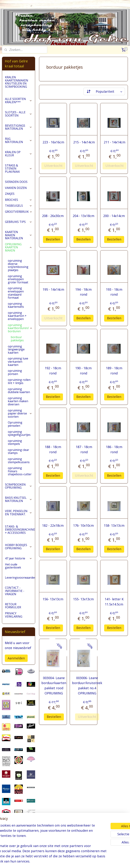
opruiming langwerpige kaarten (16, 349)
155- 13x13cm (84, 599)
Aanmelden (16, 658)
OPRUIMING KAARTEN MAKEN (19, 247)
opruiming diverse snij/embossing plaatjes (18, 265)
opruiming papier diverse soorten (20, 413)
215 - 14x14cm (84, 142)
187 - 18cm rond (84, 449)
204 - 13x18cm (84, 216)
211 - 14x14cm (115, 142)
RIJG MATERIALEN (19, 140)
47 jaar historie (19, 558)
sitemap (57, 862)
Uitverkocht (54, 166)
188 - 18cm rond (53, 449)
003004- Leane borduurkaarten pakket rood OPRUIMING (54, 685)
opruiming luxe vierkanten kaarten (18, 362)
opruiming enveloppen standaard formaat (16, 293)
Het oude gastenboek (13, 566)
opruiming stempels (15, 442)
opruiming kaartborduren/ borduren (20, 328)
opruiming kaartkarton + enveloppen (17, 316)
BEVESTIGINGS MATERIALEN (19, 127)
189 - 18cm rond (114, 371)
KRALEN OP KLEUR (19, 154)
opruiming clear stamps (18, 451)
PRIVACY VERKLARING (14, 615)
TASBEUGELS (19, 206)
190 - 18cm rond (84, 371)
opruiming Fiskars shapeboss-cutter (20, 471)
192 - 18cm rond (53, 371)
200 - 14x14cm (114, 216)
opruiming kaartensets (16, 305)
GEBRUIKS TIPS (19, 222)
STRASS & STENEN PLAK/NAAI (19, 169)
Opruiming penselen (15, 424)
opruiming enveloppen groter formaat (18, 279)
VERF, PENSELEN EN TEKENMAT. (19, 513)
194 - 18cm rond (84, 292)
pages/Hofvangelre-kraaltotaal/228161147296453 (19, 847)
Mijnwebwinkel (109, 862)
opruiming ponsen (15, 372)
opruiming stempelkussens (19, 461)
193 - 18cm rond (114, 292)
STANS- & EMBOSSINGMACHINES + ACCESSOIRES (20, 530)
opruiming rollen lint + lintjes (19, 381)
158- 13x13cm (114, 525)
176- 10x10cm (84, 525)
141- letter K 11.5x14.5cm (114, 602)
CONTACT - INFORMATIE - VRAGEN (15, 591)
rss (65, 862)
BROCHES (19, 200)
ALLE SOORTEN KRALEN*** (19, 100)
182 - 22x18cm (53, 525)
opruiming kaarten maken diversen (18, 401)
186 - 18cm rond (114, 449)
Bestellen (53, 239)
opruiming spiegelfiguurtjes (19, 433)
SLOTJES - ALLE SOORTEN (19, 114)
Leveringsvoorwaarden (20, 578)
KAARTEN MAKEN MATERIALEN (19, 235)
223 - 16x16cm (54, 142)
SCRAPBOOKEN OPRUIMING (19, 486)
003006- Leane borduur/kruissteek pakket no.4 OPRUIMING (87, 685)
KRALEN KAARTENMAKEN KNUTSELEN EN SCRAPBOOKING (17, 82)
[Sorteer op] (104, 91)
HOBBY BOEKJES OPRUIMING (19, 547)
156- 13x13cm (53, 599)
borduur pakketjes (17, 339)
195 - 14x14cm (54, 289)
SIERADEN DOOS (16, 182)
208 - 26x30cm (53, 216)
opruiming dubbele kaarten (19, 391)
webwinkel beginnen (78, 862)
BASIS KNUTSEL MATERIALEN (19, 499)
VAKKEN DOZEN (16, 188)
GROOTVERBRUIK (19, 212)
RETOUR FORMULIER (13, 606)
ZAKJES (10, 194)
